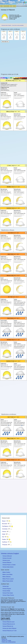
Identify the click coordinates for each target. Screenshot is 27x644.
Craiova (4, 532)
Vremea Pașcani (7, 589)
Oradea (4, 539)
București (4, 524)
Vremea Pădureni (7, 563)
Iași (3, 537)
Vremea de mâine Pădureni (9, 628)
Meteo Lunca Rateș (7, 574)
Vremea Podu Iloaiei (8, 593)
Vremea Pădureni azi (8, 626)
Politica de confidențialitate (9, 642)
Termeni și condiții (6, 641)
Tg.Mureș (4, 542)
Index (2, 6)
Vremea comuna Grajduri (10, 554)
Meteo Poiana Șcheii (8, 581)
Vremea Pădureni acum (8, 622)
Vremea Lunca (6, 560)
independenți (8, 616)
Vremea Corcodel (7, 558)
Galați (4, 534)
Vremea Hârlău (6, 591)
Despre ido (4, 639)
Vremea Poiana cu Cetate (9, 565)
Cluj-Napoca (5, 526)
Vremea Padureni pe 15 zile (10, 631)
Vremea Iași (6, 586)
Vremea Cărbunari (7, 556)
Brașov (4, 521)
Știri (11, 6)
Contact (14, 6)
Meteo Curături (6, 572)
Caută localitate (6, 6)
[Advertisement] (13, 58)
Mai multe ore (5, 42)
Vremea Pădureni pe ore (9, 624)
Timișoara (5, 545)
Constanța (5, 529)
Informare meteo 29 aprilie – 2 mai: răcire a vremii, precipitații (12, 25)
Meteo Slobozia (6, 577)
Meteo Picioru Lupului (8, 579)
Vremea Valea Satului (8, 567)
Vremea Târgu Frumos (8, 595)
